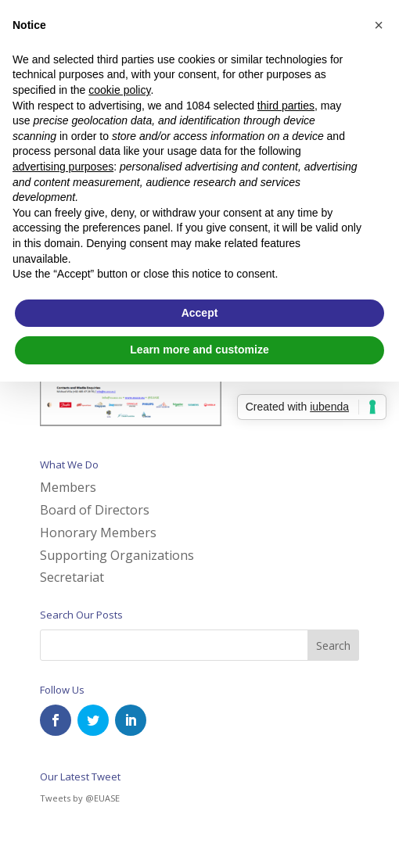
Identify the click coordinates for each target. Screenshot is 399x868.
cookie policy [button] (119, 90)
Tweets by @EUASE (80, 798)
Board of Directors (95, 510)
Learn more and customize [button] (199, 350)
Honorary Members (98, 533)
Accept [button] (200, 313)
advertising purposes (63, 167)
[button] (379, 25)
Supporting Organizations (117, 555)
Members (68, 487)
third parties (286, 106)
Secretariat (72, 577)
